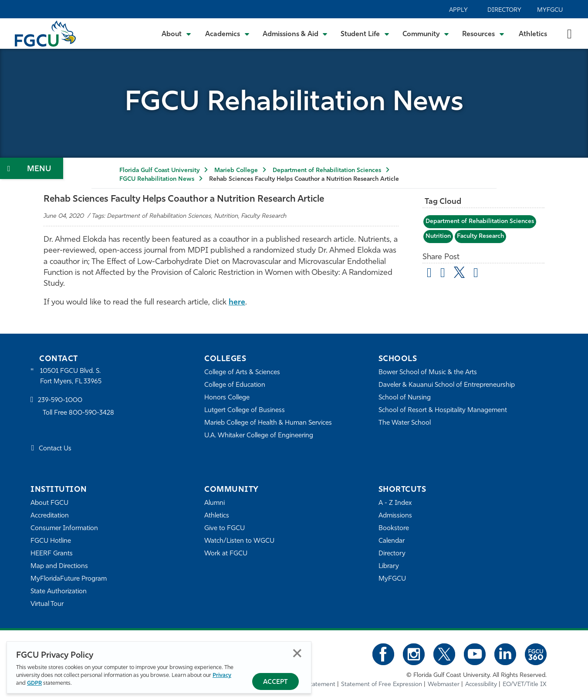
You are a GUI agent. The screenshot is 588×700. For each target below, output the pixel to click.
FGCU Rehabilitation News (157, 179)
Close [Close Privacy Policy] (297, 653)
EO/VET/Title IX (525, 685)
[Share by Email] (429, 274)
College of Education (235, 385)
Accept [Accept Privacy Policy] (275, 682)
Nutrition (438, 236)
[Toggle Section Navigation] (32, 168)
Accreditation (50, 516)
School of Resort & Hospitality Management (443, 411)
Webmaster (444, 685)
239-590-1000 (60, 401)
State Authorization (59, 592)
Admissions (395, 516)
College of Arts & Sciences (242, 373)
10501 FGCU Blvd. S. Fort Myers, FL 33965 (71, 377)
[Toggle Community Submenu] (426, 34)
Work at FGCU (226, 554)
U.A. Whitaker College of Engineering (259, 436)
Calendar (392, 541)
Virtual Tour (47, 604)
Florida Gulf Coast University (159, 171)
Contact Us (55, 449)
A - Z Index (395, 503)
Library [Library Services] (389, 566)
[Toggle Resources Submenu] (483, 34)
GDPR (34, 683)
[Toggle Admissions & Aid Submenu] (295, 34)
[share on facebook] (443, 274)
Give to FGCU (225, 529)
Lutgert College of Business (245, 411)
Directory (504, 10)
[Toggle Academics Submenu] (227, 34)
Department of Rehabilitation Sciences (327, 171)
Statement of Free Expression (382, 685)
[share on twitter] (459, 272)
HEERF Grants (52, 554)
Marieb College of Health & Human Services (268, 423)
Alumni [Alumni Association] (215, 503)
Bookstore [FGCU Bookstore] (394, 529)
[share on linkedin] (476, 274)
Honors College (227, 398)
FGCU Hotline (51, 541)
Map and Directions (59, 566)
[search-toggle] (569, 33)
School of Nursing (405, 398)
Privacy (222, 675)
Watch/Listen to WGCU (239, 541)
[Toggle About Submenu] (177, 34)
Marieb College (236, 171)
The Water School (405, 423)
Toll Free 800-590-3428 (78, 413)
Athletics (533, 34)
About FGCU (49, 503)
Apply (458, 10)
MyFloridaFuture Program (69, 579)
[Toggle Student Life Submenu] (365, 34)
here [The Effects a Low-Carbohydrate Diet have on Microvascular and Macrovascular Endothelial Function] (237, 303)
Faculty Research (480, 236)
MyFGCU (550, 10)
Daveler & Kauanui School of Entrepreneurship (447, 385)
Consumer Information (64, 529)
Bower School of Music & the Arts (428, 373)
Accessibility (481, 685)
